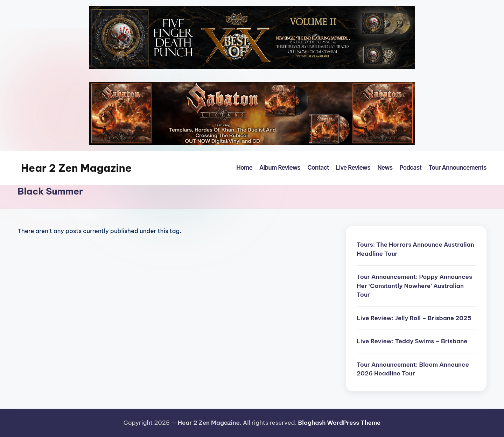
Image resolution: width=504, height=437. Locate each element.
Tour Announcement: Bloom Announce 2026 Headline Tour (413, 369)
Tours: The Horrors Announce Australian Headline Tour (415, 249)
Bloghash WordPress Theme (339, 423)
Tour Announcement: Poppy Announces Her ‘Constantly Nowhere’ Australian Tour (414, 286)
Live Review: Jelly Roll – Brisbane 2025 (414, 318)
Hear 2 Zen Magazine (76, 168)
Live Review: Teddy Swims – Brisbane (412, 341)
